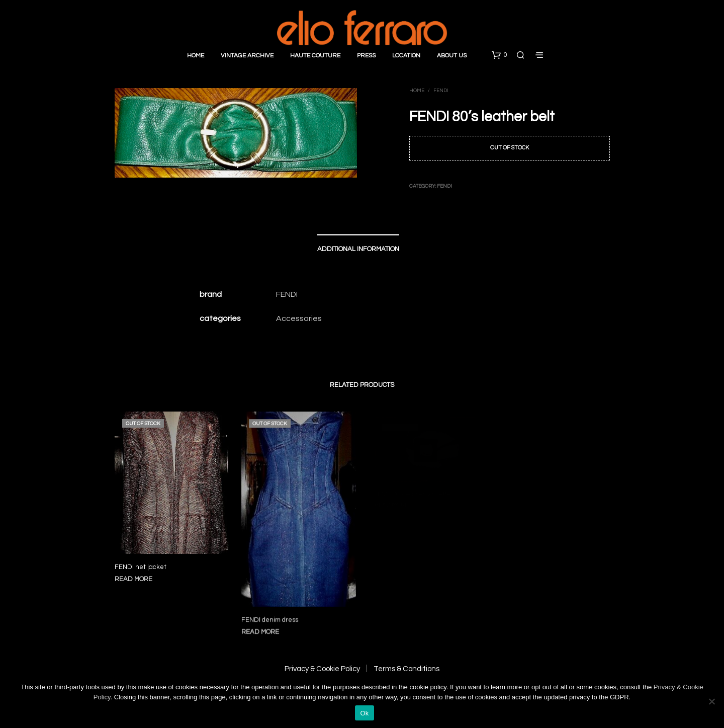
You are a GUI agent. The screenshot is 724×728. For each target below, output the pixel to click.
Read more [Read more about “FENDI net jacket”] (133, 579)
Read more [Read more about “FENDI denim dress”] (263, 626)
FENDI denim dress (271, 614)
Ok (364, 713)
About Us (452, 56)
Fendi (441, 91)
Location (406, 56)
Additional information (358, 249)
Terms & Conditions (406, 669)
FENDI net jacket (141, 567)
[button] (499, 55)
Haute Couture (315, 56)
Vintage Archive (247, 56)
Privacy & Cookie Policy (322, 669)
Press (366, 56)
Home (196, 56)
